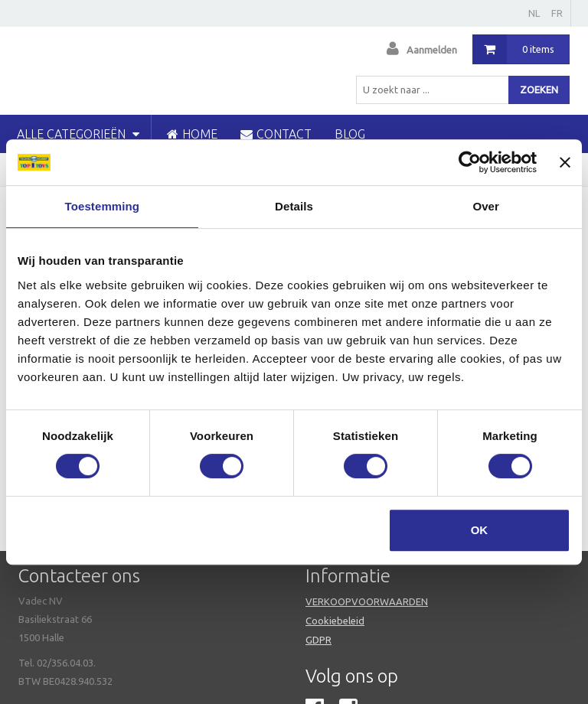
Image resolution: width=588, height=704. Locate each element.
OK (480, 530)
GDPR (318, 640)
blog (350, 134)
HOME (192, 134)
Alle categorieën (78, 134)
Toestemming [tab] (103, 206)
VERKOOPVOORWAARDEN (367, 601)
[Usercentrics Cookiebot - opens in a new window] (470, 162)
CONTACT (276, 134)
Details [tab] (294, 206)
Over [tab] (486, 206)
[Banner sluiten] (565, 162)
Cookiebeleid (335, 621)
